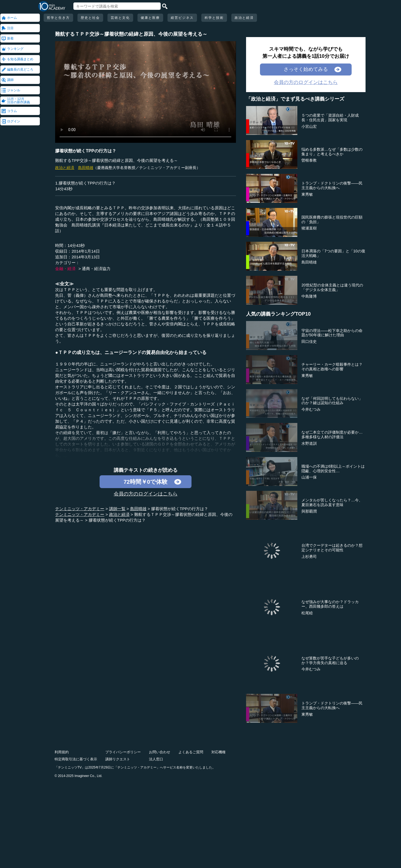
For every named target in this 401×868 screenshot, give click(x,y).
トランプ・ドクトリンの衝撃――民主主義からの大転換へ (332, 185)
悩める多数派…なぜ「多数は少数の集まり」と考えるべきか (332, 152)
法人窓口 (156, 759)
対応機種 (219, 752)
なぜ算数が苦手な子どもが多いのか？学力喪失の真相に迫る (330, 660)
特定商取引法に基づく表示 (76, 759)
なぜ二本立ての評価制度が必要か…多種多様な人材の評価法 (332, 435)
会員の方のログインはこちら (146, 494)
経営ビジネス (182, 18)
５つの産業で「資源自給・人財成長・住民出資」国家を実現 (330, 118)
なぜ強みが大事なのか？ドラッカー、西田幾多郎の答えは (330, 604)
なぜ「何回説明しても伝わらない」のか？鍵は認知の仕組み (332, 401)
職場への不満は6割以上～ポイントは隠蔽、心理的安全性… (333, 469)
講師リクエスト (118, 759)
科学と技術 (214, 18)
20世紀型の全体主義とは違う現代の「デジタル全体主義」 (332, 287)
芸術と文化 (120, 18)
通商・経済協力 (96, 269)
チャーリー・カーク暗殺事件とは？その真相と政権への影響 (332, 367)
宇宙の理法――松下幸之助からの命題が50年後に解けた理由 (332, 333)
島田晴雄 (86, 168)
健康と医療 (150, 18)
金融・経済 (65, 269)
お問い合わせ (160, 752)
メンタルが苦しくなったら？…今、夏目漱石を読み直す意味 (332, 502)
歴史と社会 (90, 18)
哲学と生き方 (58, 18)
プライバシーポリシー (123, 752)
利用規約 (62, 752)
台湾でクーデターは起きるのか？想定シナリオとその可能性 (332, 548)
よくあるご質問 (191, 752)
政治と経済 (244, 18)
